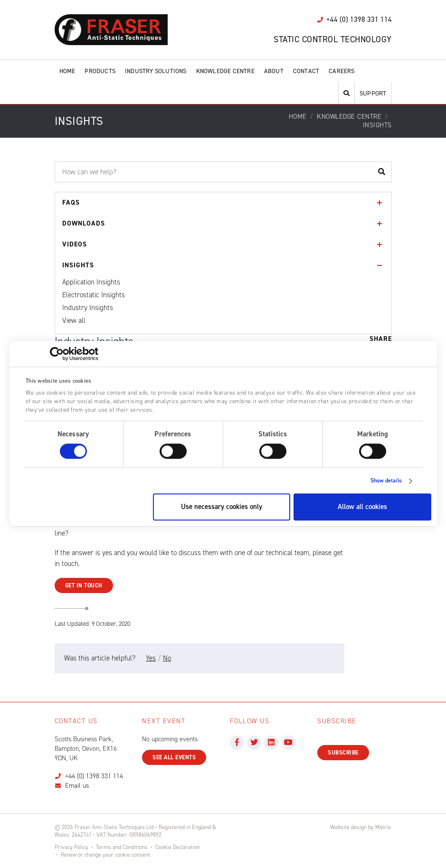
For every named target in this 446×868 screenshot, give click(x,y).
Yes (151, 658)
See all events (174, 757)
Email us (77, 786)
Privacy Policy (71, 847)
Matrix (383, 827)
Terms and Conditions (122, 847)
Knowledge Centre (225, 71)
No (167, 658)
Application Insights (91, 282)
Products (100, 71)
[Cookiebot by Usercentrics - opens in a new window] (57, 354)
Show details (386, 481)
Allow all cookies (362, 507)
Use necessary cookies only (222, 507)
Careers (342, 71)
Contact (306, 71)
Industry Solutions (156, 71)
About (274, 71)
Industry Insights (88, 308)
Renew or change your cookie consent (105, 855)
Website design (348, 827)
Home (67, 71)
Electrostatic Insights (94, 295)
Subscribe (343, 753)
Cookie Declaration (178, 847)
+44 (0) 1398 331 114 (94, 776)
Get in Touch (84, 585)
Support (373, 93)
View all (74, 321)
